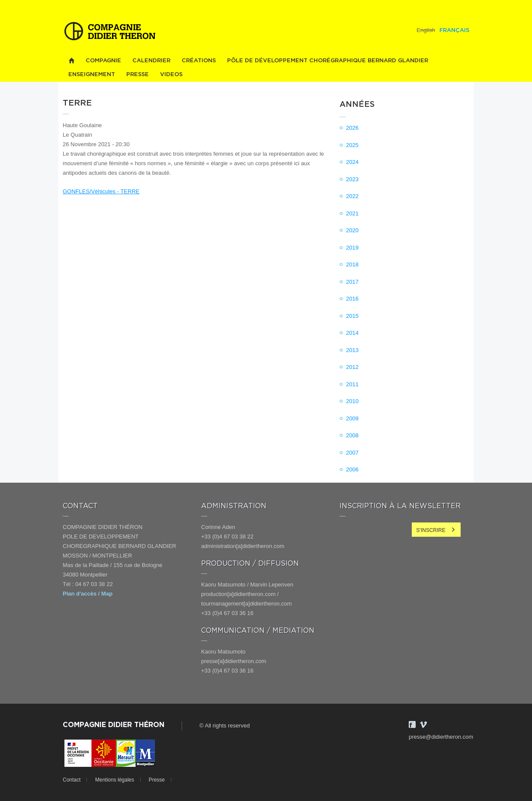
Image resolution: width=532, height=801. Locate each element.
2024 (352, 162)
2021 (352, 213)
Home (71, 61)
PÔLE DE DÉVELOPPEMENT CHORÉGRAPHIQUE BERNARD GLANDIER (328, 61)
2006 (352, 469)
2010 (352, 401)
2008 (352, 435)
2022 (352, 196)
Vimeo (423, 724)
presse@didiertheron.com (441, 737)
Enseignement (92, 75)
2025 (352, 145)
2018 (352, 264)
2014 (352, 333)
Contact (72, 780)
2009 (352, 418)
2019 (352, 248)
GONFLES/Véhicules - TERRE (101, 191)
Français (454, 30)
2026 (352, 128)
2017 (352, 282)
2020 (352, 230)
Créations (199, 61)
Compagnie (103, 61)
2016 (352, 299)
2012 (352, 367)
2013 (352, 350)
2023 (352, 179)
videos (171, 75)
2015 (352, 316)
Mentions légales (115, 780)
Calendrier (151, 61)
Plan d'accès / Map (88, 594)
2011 (352, 384)
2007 (352, 453)
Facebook (412, 724)
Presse (138, 75)
